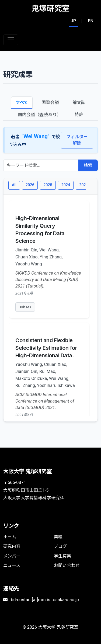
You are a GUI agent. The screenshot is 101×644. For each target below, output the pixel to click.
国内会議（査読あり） (40, 115)
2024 (66, 185)
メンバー (12, 556)
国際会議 (50, 103)
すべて (22, 103)
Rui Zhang (25, 385)
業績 (58, 537)
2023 (83, 185)
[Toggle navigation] (11, 40)
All (14, 185)
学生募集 (63, 556)
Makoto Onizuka (31, 378)
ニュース (12, 565)
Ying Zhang (51, 257)
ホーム (10, 537)
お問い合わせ (67, 565)
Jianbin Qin (26, 250)
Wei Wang (49, 250)
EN (91, 21)
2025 (48, 185)
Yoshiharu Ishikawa (56, 385)
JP (73, 21)
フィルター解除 (77, 140)
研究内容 (12, 546)
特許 (79, 115)
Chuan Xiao (27, 257)
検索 (88, 165)
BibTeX (26, 307)
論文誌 (79, 103)
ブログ (60, 546)
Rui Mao (47, 371)
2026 (30, 185)
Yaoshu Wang (29, 264)
